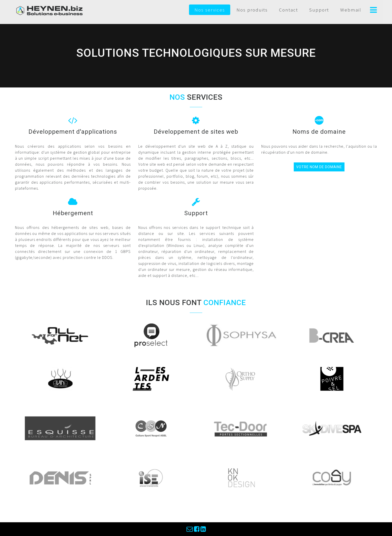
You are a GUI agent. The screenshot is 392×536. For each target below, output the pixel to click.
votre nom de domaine (319, 167)
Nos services (210, 10)
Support (319, 10)
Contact (288, 10)
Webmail (351, 10)
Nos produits (252, 10)
